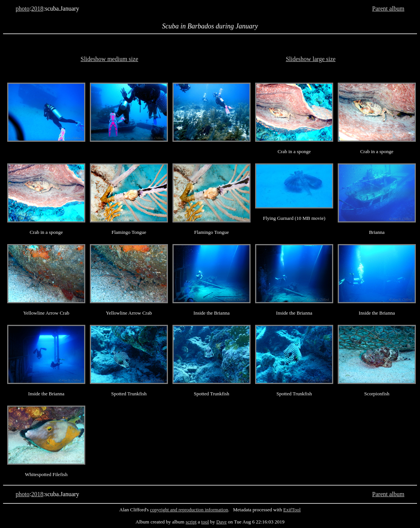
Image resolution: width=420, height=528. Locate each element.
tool (205, 522)
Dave (222, 522)
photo (22, 9)
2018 (37, 9)
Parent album (388, 9)
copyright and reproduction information (189, 510)
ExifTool (292, 510)
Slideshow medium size (110, 59)
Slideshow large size (311, 59)
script (191, 522)
